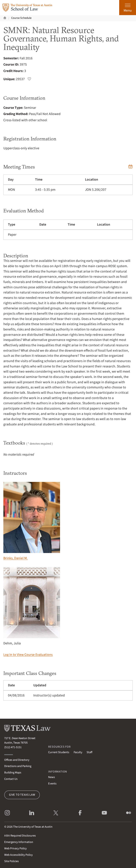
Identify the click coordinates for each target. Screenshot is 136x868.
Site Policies (12, 861)
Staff (89, 752)
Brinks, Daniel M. (32, 521)
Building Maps (13, 773)
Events (52, 784)
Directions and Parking (18, 766)
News (52, 777)
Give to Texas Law (22, 795)
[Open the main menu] (128, 8)
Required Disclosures (20, 836)
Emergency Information (19, 842)
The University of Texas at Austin (33, 827)
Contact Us (11, 779)
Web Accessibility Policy (19, 855)
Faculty (78, 752)
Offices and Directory (17, 760)
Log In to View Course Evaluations (28, 655)
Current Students (59, 752)
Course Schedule (21, 18)
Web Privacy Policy (15, 848)
